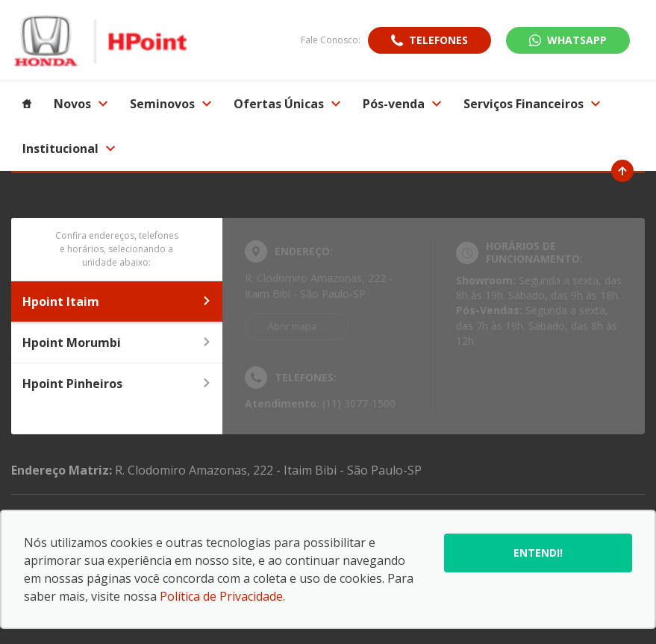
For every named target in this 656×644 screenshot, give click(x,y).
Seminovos (171, 104)
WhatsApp (577, 40)
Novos (81, 104)
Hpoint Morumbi (117, 343)
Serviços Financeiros (532, 104)
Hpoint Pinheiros (117, 384)
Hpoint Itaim (117, 301)
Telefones (438, 40)
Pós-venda (402, 104)
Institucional (69, 149)
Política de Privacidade (221, 596)
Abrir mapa (292, 326)
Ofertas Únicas (287, 104)
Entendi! (538, 553)
